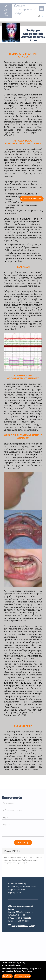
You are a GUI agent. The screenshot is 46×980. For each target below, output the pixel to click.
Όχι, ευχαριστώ (22, 976)
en (43, 16)
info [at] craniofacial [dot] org (23, 926)
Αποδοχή (7, 976)
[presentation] (22, 870)
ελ (39, 16)
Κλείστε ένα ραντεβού (32, 199)
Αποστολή (23, 842)
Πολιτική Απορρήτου (23, 971)
